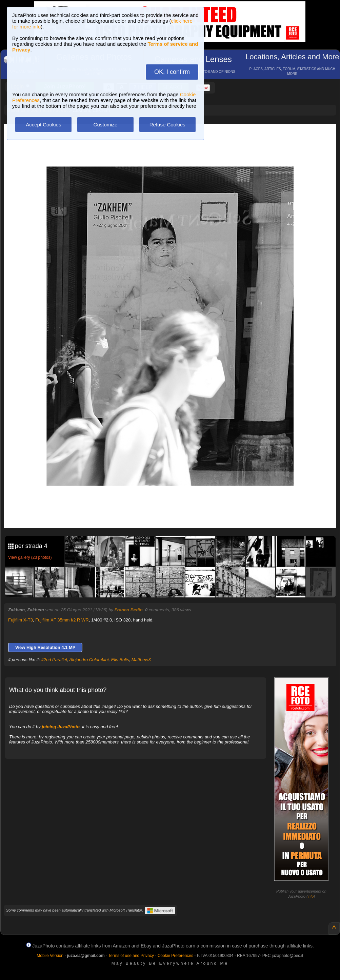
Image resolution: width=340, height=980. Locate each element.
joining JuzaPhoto (61, 727)
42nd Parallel (54, 660)
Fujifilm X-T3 (21, 620)
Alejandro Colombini (89, 660)
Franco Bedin (129, 610)
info (311, 896)
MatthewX (141, 660)
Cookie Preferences (175, 956)
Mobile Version (50, 956)
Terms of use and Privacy (131, 956)
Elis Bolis (120, 660)
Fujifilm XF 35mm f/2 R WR (62, 620)
